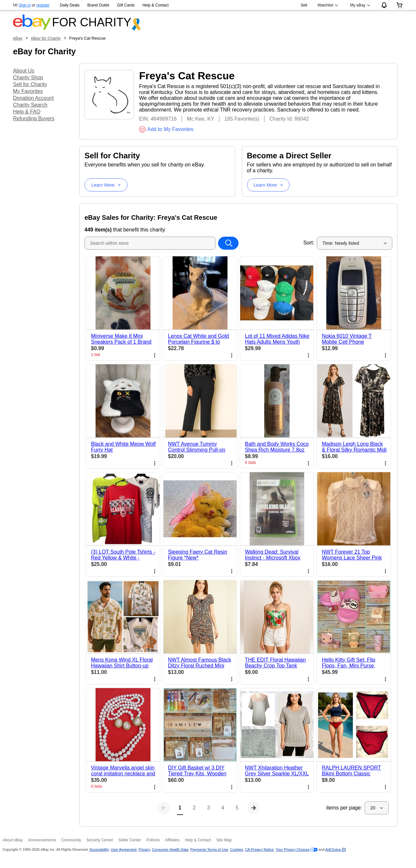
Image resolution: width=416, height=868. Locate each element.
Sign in (25, 5)
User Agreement (124, 849)
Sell (304, 5)
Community (71, 840)
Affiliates (172, 840)
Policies (153, 840)
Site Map (224, 840)
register (43, 5)
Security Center (100, 840)
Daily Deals (70, 5)
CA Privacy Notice (259, 849)
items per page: (344, 808)
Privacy (144, 849)
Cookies (237, 849)
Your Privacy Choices (292, 849)
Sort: (309, 243)
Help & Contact (156, 5)
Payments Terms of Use (209, 849)
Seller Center (130, 840)
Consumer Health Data (170, 849)
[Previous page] (135, 808)
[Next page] (282, 808)
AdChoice (336, 849)
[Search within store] (228, 243)
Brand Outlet (98, 5)
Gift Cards (126, 5)
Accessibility (99, 849)
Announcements (42, 840)
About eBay (13, 840)
